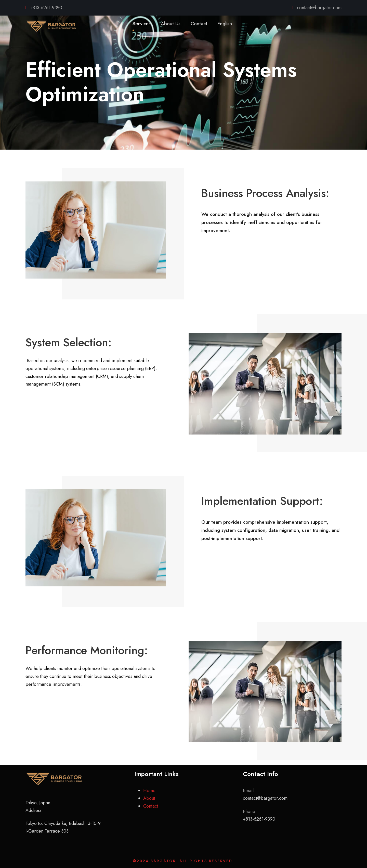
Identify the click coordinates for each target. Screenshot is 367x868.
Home (149, 791)
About (149, 798)
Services (142, 24)
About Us (171, 24)
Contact (199, 24)
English (225, 24)
